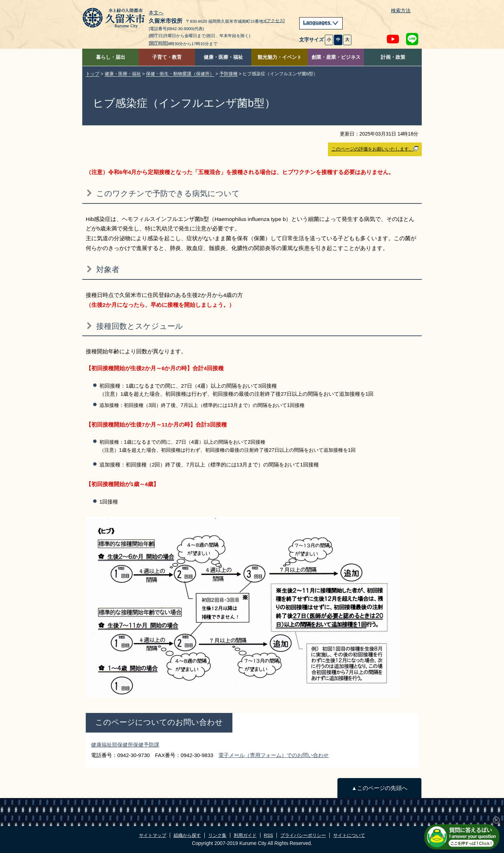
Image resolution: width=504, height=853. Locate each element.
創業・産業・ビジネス (336, 57)
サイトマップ (153, 835)
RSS (268, 835)
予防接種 (229, 74)
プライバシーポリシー (303, 835)
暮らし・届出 (111, 57)
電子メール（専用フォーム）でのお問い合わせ (274, 755)
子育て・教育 (167, 57)
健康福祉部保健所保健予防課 (125, 745)
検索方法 (401, 11)
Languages (321, 22)
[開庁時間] (158, 43)
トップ (93, 74)
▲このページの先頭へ (379, 788)
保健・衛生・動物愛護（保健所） (180, 74)
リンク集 (217, 835)
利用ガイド (245, 835)
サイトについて (349, 835)
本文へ (156, 13)
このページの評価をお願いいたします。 (375, 149)
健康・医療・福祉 (223, 57)
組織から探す (187, 835)
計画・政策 (393, 57)
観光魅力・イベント (280, 57)
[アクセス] (275, 21)
